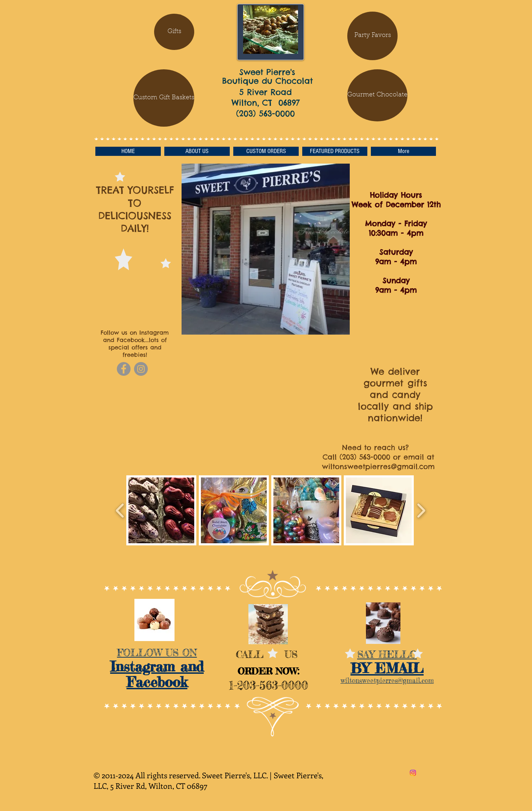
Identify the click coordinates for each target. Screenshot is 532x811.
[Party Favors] (372, 36)
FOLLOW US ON (157, 653)
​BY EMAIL (387, 668)
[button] (377, 95)
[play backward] (120, 510)
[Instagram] (141, 369)
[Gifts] (174, 32)
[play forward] (421, 510)
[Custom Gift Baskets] (164, 98)
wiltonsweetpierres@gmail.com (378, 466)
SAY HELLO (387, 654)
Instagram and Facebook (157, 674)
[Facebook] (124, 369)
